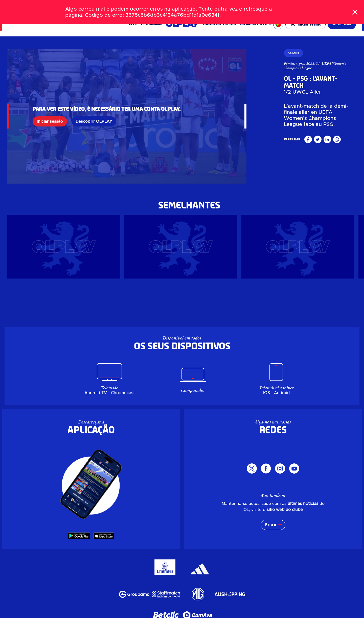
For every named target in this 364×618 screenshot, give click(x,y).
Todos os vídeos (219, 24)
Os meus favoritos (259, 24)
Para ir (271, 512)
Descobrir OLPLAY (94, 115)
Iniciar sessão (50, 115)
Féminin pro (247, 63)
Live (133, 24)
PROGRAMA (151, 24)
